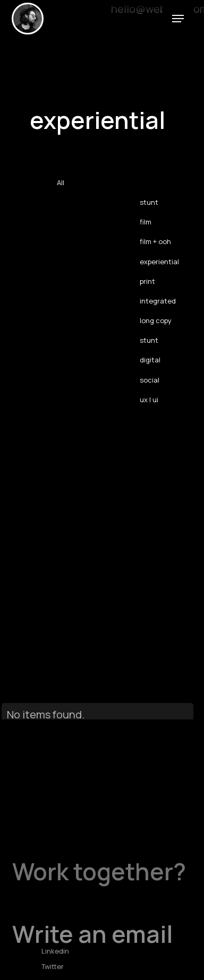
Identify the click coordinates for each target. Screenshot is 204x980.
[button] (178, 18)
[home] (28, 19)
